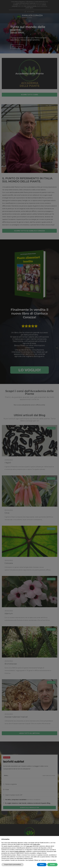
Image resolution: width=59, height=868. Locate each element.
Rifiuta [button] (42, 864)
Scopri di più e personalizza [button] (13, 864)
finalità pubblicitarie (20, 851)
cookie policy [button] (36, 844)
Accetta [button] (52, 864)
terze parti (29, 846)
